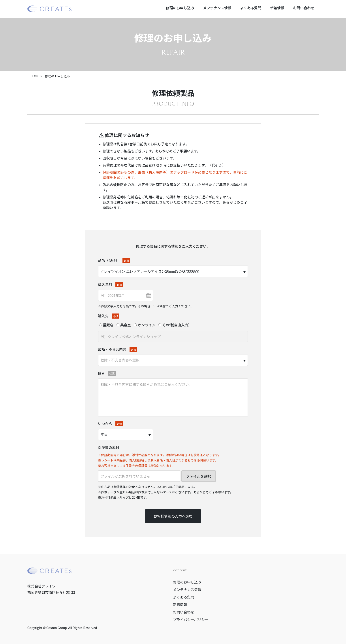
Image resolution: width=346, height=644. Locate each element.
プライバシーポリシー (191, 619)
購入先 (109, 316)
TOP (35, 76)
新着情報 (277, 8)
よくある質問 (251, 8)
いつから (110, 424)
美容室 (124, 325)
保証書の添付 (109, 447)
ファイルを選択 (199, 476)
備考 (107, 373)
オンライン (145, 325)
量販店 (106, 325)
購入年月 (110, 284)
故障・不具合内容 (118, 349)
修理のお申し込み (180, 8)
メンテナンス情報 (217, 8)
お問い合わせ (304, 8)
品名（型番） (114, 260)
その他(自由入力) (174, 325)
